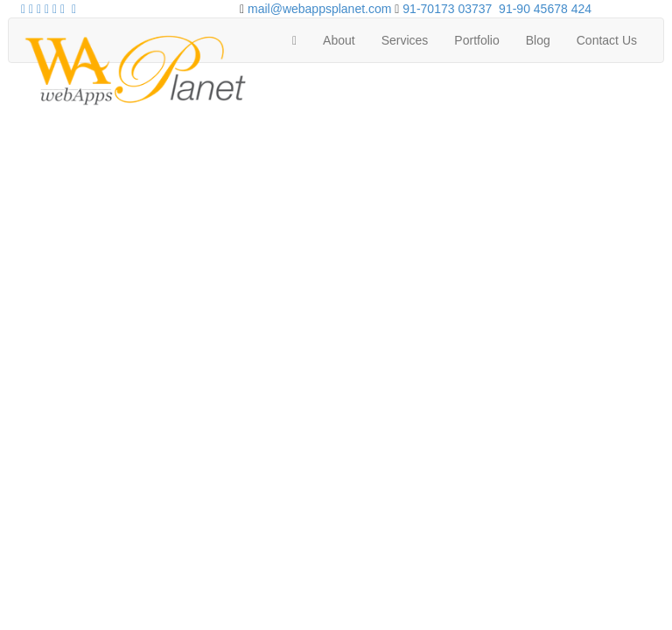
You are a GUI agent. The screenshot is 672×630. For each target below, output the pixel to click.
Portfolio (476, 40)
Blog (538, 40)
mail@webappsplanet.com (319, 9)
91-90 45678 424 (545, 9)
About (339, 40)
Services (405, 40)
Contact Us (607, 40)
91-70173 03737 (447, 9)
